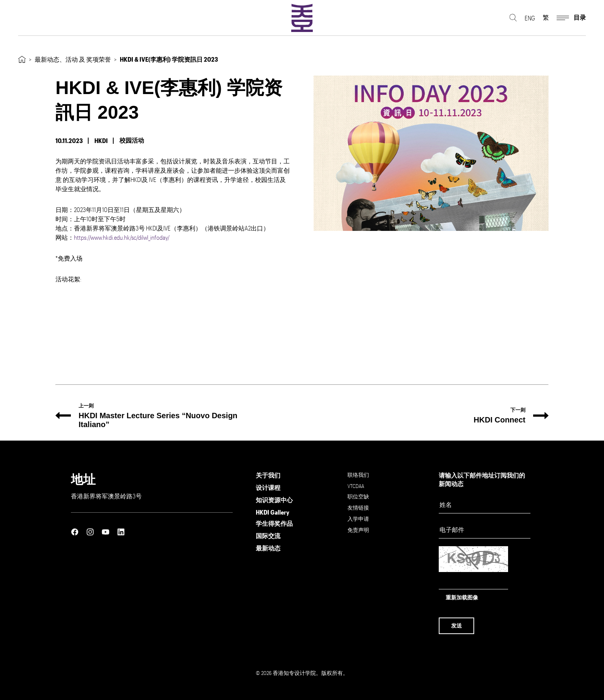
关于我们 (268, 475)
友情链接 (358, 507)
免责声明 (358, 530)
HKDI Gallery (273, 512)
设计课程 (268, 487)
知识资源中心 (274, 500)
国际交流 (268, 536)
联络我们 (358, 475)
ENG (530, 19)
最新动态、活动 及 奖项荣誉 (73, 59)
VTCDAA (356, 486)
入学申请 (358, 519)
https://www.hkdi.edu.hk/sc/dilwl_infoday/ (122, 237)
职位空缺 (358, 496)
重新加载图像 (462, 597)
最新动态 (268, 548)
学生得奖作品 (274, 523)
